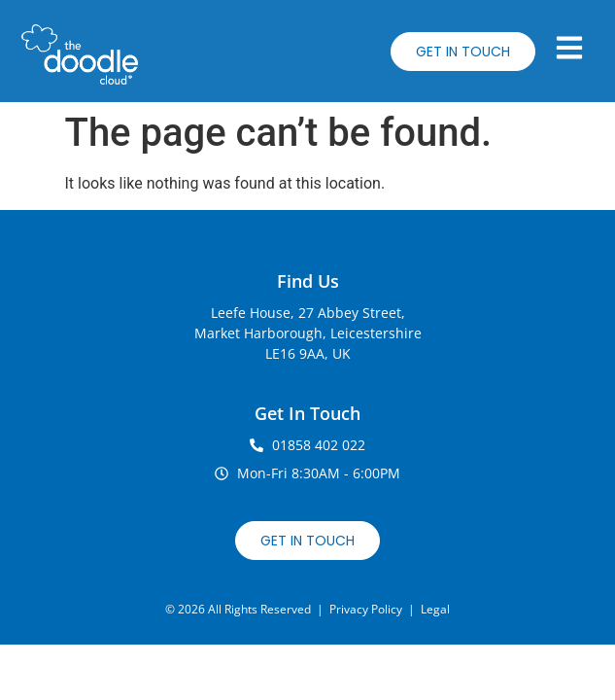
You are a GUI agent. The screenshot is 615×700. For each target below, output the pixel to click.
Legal (435, 609)
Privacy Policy (366, 609)
